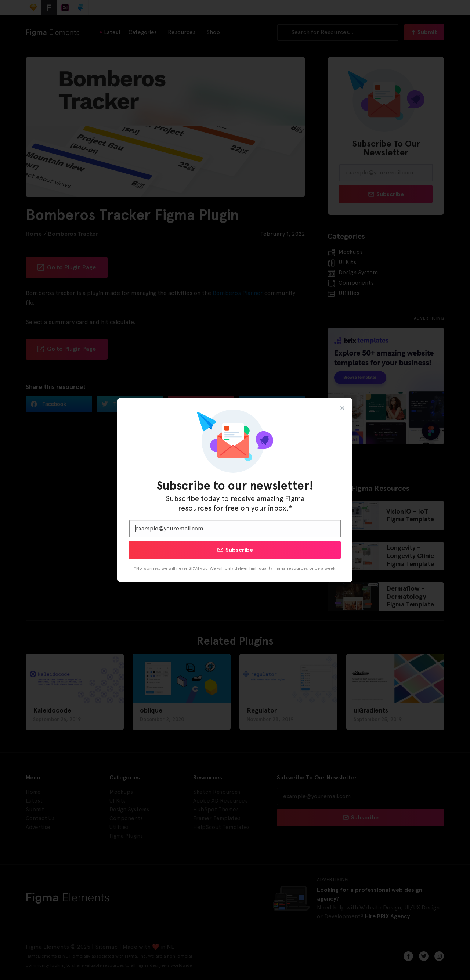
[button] (342, 408)
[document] (235, 490)
